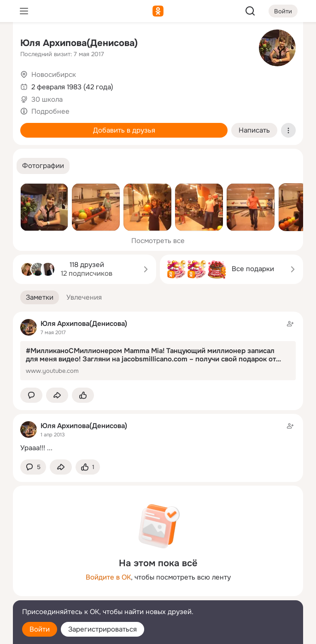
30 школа (47, 99)
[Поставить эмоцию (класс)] (83, 395)
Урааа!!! (33, 448)
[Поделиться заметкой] (57, 395)
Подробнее (50, 111)
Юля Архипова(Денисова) (79, 43)
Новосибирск (54, 75)
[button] (43, 166)
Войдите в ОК (108, 577)
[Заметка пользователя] (158, 437)
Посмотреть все (158, 241)
